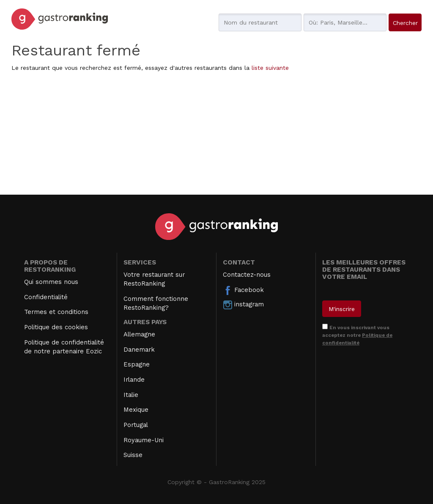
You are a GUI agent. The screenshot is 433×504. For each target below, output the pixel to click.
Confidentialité (46, 297)
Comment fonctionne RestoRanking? (156, 303)
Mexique (136, 410)
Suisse (133, 455)
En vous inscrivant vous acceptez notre (357, 335)
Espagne (137, 364)
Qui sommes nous (51, 282)
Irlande (134, 380)
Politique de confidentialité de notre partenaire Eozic (64, 347)
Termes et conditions (56, 312)
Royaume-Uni (144, 440)
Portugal (136, 425)
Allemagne (139, 334)
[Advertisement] (216, 135)
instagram (243, 305)
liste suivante (270, 68)
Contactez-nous (247, 275)
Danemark (139, 350)
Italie (131, 395)
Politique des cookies (56, 327)
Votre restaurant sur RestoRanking (154, 279)
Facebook (243, 290)
